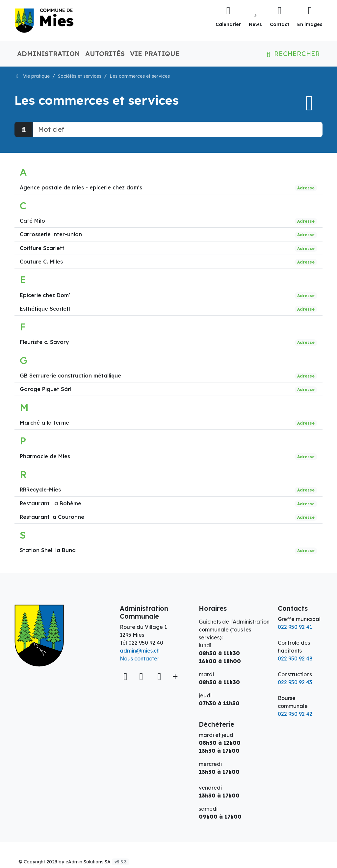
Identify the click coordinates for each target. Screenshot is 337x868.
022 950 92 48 (295, 658)
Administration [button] (49, 54)
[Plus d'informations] (174, 676)
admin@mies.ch (140, 651)
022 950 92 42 (295, 714)
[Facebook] (143, 676)
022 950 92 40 (146, 643)
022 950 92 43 (295, 682)
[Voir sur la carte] (126, 676)
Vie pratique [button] (155, 54)
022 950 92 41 (295, 627)
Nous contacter (140, 658)
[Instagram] (159, 676)
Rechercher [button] (292, 54)
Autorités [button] (105, 54)
